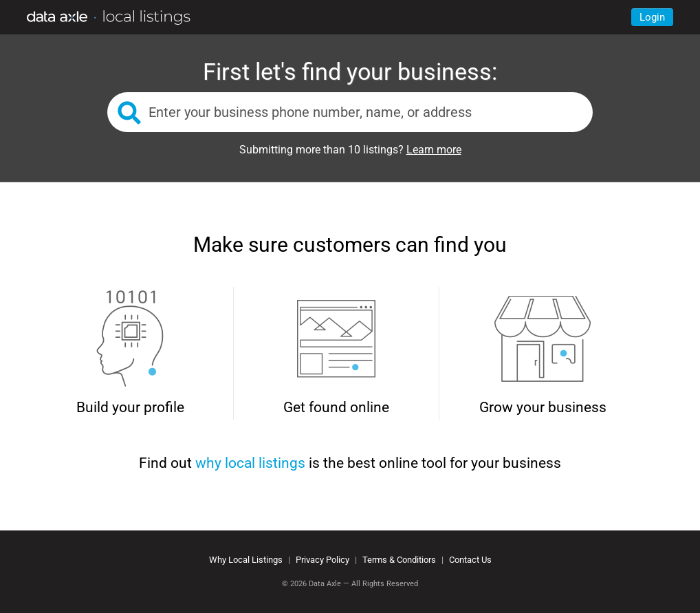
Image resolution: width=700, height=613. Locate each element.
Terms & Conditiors (399, 560)
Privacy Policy (322, 560)
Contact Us (470, 560)
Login (652, 17)
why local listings (250, 463)
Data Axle (325, 584)
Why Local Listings (246, 560)
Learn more (434, 150)
